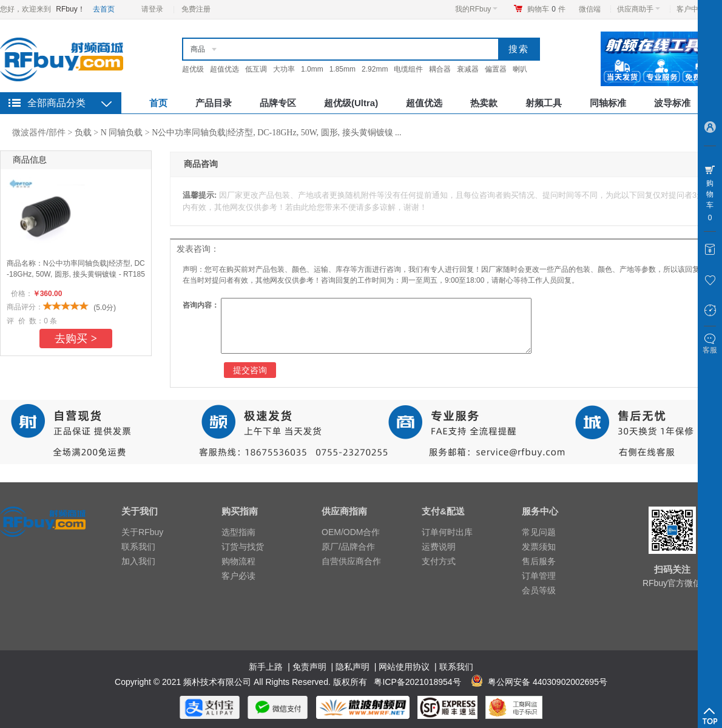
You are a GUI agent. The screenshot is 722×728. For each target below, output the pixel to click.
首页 (158, 103)
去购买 (76, 339)
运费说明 (439, 547)
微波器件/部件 (39, 132)
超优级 (193, 69)
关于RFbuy (142, 532)
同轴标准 (608, 103)
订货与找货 (243, 547)
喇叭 (520, 69)
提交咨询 (250, 370)
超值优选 (224, 69)
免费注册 (196, 9)
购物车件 (546, 9)
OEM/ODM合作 (351, 532)
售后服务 (539, 561)
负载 (83, 133)
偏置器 (496, 69)
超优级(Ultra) (351, 103)
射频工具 (544, 103)
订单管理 (539, 576)
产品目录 (214, 103)
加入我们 (138, 561)
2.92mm (375, 69)
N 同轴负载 (122, 133)
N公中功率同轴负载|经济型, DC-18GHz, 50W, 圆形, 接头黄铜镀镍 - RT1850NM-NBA (76, 274)
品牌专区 (278, 103)
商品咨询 (201, 164)
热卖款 (484, 103)
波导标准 (672, 103)
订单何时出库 (447, 532)
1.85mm (342, 69)
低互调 (256, 69)
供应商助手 (639, 9)
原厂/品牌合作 (348, 547)
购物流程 (238, 561)
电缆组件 (408, 69)
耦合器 (440, 69)
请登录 (152, 9)
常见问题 (539, 532)
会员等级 (539, 590)
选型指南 (238, 532)
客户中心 (694, 9)
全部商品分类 (56, 103)
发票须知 (539, 547)
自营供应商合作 (351, 561)
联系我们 (138, 547)
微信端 (590, 9)
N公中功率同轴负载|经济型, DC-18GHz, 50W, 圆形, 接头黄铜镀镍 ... (276, 133)
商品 (198, 49)
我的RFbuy (476, 9)
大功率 (284, 69)
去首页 (104, 9)
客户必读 (238, 576)
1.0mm (312, 69)
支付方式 (439, 561)
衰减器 (468, 69)
